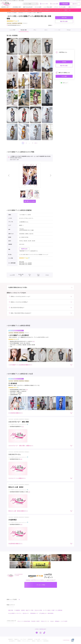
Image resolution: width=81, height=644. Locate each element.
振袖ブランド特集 (30, 610)
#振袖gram (57, 621)
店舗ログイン (39, 641)
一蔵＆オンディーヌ (45, 621)
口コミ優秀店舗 (59, 610)
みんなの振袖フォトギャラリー (15, 613)
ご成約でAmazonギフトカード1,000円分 (16, 331)
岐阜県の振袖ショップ (22, 13)
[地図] (32, 230)
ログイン (75, 4)
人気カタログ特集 (38, 610)
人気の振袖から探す (17, 7)
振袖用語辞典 (30, 639)
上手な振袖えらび (43, 613)
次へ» (36, 143)
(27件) (16, 388)
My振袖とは (17, 639)
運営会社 (34, 641)
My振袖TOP (11, 639)
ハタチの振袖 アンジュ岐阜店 (31, 13)
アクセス (69, 30)
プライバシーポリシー (26, 641)
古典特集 (23, 610)
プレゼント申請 (44, 4)
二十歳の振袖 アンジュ (24, 222)
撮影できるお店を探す (28, 7)
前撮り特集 (11, 610)
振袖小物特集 (50, 613)
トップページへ (78, 1)
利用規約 (19, 641)
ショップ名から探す (48, 7)
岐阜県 (20, 225)
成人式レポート (26, 613)
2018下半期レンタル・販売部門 (25, 263)
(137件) (16, 339)
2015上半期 (21, 262)
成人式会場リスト (12, 641)
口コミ (46, 30)
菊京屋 (38, 621)
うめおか (52, 621)
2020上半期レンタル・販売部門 (25, 264)
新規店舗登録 (46, 641)
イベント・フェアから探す (60, 7)
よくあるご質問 (54, 4)
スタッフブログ (23, 639)
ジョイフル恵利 (64, 621)
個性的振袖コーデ (34, 613)
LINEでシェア (64, 83)
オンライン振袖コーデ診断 (49, 610)
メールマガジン (44, 639)
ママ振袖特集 (17, 610)
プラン (35, 30)
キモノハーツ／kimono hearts (24, 621)
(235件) (16, 21)
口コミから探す (38, 7)
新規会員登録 (64, 4)
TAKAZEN (33, 621)
